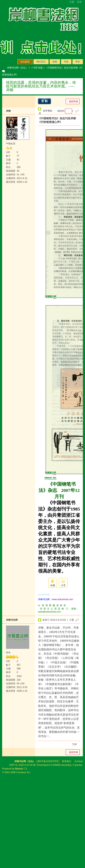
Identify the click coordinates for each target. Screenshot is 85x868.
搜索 (55, 62)
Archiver (79, 761)
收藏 (53, 585)
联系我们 (67, 761)
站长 (8, 653)
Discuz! (19, 769)
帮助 (78, 62)
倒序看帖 (48, 111)
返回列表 (74, 101)
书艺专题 (38, 68)
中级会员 (11, 144)
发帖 (45, 101)
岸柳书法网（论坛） (17, 68)
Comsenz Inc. (23, 772)
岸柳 (8, 111)
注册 (72, 2)
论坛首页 (25, 62)
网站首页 (41, 62)
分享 (63, 585)
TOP (75, 744)
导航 (66, 62)
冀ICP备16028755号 (48, 761)
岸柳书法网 (12, 620)
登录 (79, 2)
